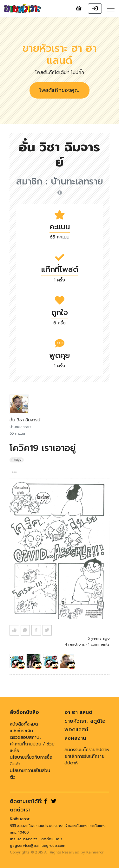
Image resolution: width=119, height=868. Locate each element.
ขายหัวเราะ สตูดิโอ (85, 721)
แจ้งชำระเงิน (21, 731)
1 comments (99, 645)
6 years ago (99, 639)
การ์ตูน (17, 460)
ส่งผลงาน (75, 738)
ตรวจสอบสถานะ (25, 737)
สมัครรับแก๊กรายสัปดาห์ (87, 750)
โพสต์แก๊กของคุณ (60, 90)
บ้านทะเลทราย (77, 185)
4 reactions (75, 645)
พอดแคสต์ (76, 730)
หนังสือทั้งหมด (24, 724)
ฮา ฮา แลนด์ (78, 712)
